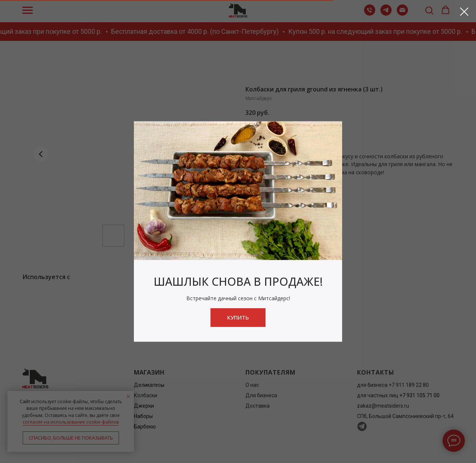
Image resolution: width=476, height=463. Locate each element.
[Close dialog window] (464, 12)
